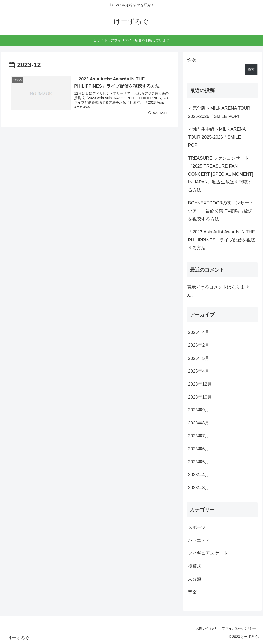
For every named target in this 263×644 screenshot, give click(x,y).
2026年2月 (198, 345)
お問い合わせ (206, 628)
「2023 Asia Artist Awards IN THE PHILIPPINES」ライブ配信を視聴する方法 (222, 240)
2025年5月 (198, 358)
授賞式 (195, 566)
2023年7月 (198, 436)
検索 (191, 60)
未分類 (195, 579)
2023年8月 (198, 423)
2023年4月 (198, 475)
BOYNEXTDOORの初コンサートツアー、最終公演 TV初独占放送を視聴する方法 (221, 211)
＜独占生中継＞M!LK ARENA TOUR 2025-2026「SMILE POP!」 (217, 137)
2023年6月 (198, 449)
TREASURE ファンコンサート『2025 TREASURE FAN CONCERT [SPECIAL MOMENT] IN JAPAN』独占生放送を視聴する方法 (220, 174)
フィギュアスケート (208, 553)
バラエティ (199, 540)
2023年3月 (198, 488)
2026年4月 (198, 332)
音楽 (192, 592)
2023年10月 (200, 397)
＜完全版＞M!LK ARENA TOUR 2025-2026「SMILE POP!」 (219, 112)
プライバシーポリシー (239, 628)
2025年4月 (198, 371)
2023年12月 (200, 384)
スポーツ (197, 527)
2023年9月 (198, 410)
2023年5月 (198, 462)
